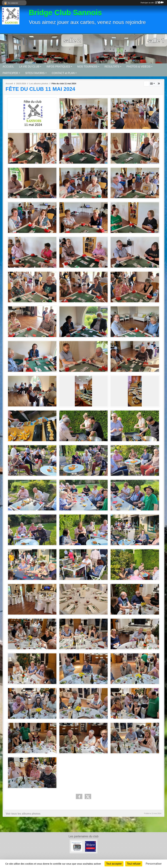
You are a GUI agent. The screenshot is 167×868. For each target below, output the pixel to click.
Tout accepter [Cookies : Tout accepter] (114, 864)
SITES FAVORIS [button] (35, 73)
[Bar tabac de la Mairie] (77, 846)
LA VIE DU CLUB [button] (29, 67)
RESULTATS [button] (112, 67)
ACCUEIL (8, 67)
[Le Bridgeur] (90, 846)
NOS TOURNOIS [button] (87, 67)
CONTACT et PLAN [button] (63, 73)
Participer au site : (152, 3)
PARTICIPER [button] (10, 73)
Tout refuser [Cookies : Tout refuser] (134, 864)
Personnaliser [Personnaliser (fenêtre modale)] (154, 864)
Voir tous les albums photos (23, 814)
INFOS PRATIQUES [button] (58, 67)
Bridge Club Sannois (65, 13)
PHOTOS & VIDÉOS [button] (139, 67)
